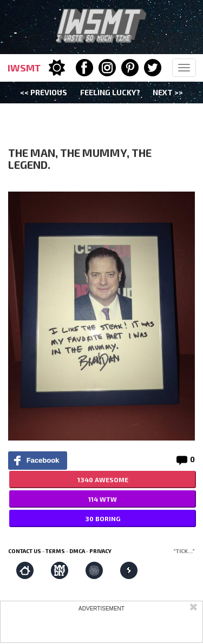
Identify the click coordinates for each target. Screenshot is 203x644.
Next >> (168, 92)
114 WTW (103, 499)
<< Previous (44, 92)
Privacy (100, 551)
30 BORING (103, 518)
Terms (55, 551)
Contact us (25, 551)
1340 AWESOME (103, 479)
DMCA (77, 551)
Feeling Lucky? (110, 92)
